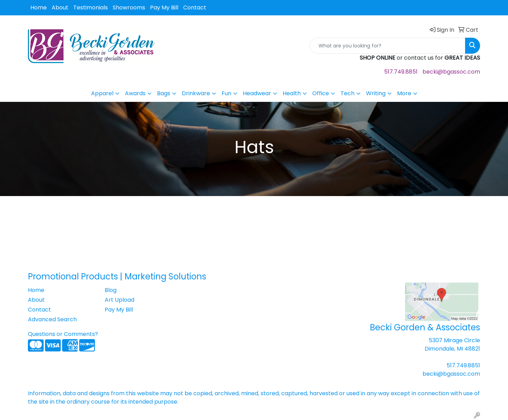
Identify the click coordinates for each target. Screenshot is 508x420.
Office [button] (321, 93)
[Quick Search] (387, 46)
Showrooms (129, 7)
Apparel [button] (102, 93)
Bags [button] (164, 93)
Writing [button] (376, 93)
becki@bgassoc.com (451, 72)
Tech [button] (348, 93)
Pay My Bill (164, 7)
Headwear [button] (257, 93)
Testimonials (91, 7)
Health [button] (292, 93)
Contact (195, 7)
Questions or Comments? (63, 334)
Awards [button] (135, 93)
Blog (111, 290)
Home (39, 7)
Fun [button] (226, 93)
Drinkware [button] (196, 93)
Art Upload (119, 300)
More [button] (404, 93)
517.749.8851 (401, 72)
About (60, 7)
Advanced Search (52, 319)
